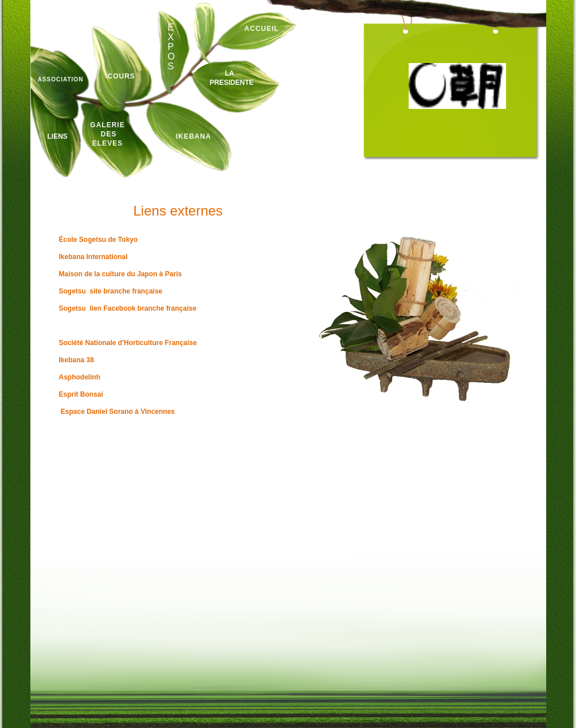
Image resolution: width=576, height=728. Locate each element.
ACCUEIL (261, 29)
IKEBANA (194, 136)
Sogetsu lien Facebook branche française (128, 308)
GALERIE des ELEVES (107, 134)
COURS (122, 76)
